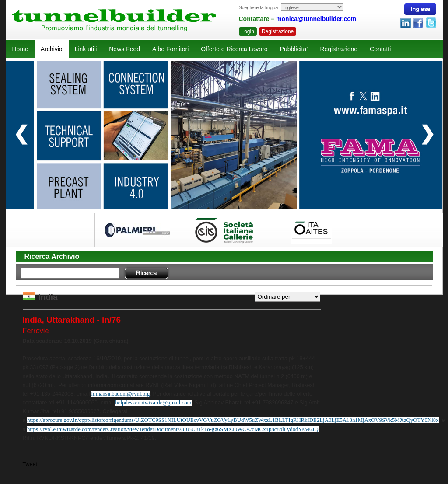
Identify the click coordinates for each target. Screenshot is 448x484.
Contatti (380, 49)
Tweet (30, 464)
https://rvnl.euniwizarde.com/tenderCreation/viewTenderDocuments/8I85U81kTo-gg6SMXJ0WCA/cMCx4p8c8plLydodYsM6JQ (173, 429)
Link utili (86, 49)
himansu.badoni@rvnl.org (121, 394)
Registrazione (278, 31)
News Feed (124, 49)
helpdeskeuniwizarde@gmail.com (153, 403)
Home (20, 49)
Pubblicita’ (294, 49)
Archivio (52, 49)
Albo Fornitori (170, 49)
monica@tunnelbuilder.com (316, 19)
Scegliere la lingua (259, 7)
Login (248, 31)
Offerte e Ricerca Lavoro (234, 49)
